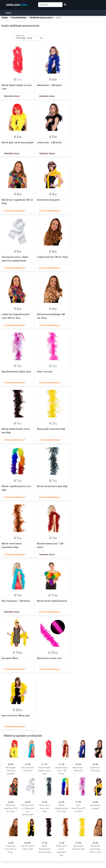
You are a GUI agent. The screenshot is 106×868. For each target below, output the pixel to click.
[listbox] (29, 38)
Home (8, 13)
